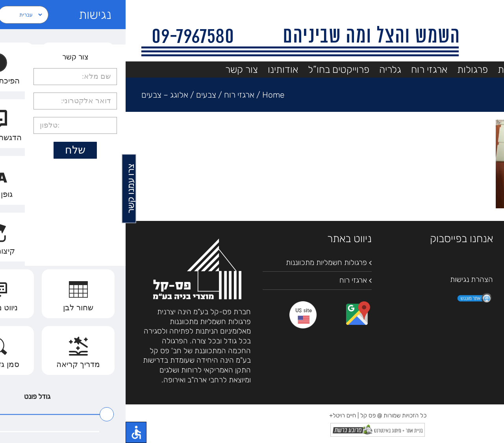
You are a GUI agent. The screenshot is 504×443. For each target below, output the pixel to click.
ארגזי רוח (228, 280)
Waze (428, 282)
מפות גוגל (457, 282)
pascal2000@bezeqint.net (429, 311)
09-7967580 (447, 292)
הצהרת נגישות (346, 279)
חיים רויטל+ (217, 415)
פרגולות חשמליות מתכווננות (201, 262)
